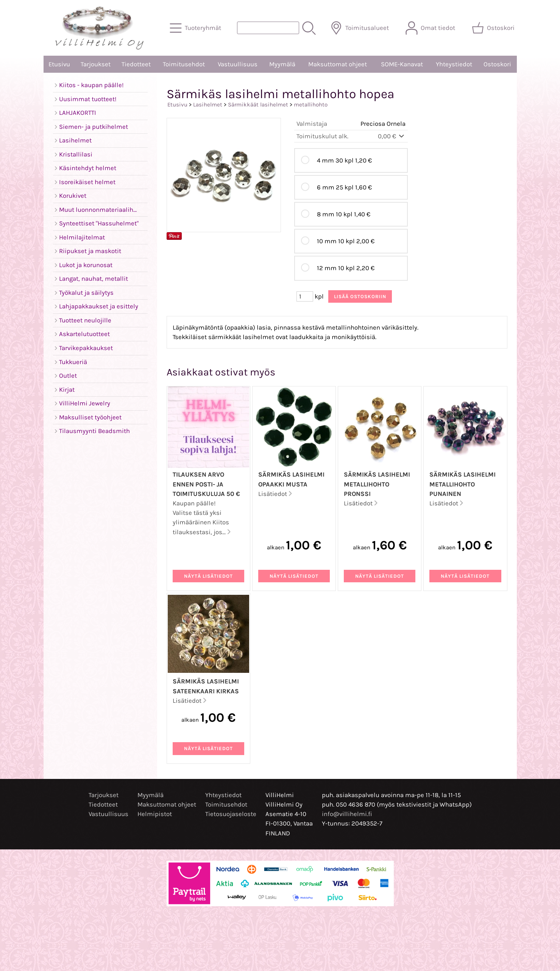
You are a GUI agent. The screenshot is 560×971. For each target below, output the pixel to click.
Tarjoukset (96, 64)
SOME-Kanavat (402, 64)
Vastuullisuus (238, 64)
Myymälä (282, 64)
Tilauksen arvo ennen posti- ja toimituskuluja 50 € (206, 484)
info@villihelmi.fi (347, 814)
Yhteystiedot (454, 64)
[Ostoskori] (494, 28)
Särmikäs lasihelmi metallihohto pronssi (377, 484)
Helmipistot (155, 814)
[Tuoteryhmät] (196, 28)
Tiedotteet (136, 64)
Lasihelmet (208, 105)
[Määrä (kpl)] (305, 296)
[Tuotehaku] (268, 28)
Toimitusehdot (184, 64)
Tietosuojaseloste (231, 814)
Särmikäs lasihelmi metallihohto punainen (463, 484)
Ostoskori (497, 64)
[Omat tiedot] (431, 28)
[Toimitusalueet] (360, 28)
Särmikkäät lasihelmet (258, 105)
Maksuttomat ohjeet (338, 64)
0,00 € (392, 136)
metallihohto (311, 105)
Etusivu (59, 64)
